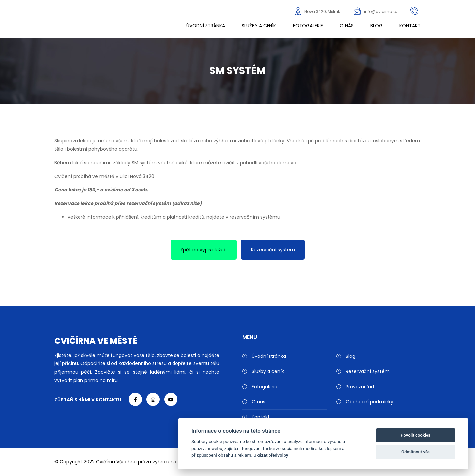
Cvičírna (106, 462)
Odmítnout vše (416, 452)
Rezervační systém (273, 250)
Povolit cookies (416, 435)
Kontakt (410, 26)
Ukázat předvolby (271, 455)
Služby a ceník (259, 26)
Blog (377, 26)
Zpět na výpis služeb (204, 250)
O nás (347, 26)
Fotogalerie (308, 26)
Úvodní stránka (206, 26)
